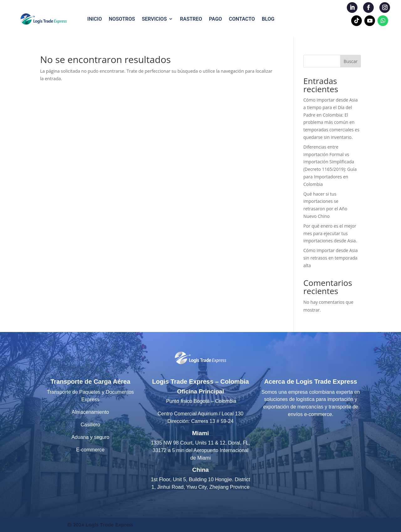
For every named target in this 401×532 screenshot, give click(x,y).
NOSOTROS (122, 19)
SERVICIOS (154, 19)
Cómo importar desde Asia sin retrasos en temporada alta (331, 258)
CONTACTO (242, 19)
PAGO (216, 19)
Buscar (351, 61)
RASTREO (191, 19)
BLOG (268, 19)
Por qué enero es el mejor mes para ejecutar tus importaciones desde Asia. (330, 233)
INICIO (95, 19)
